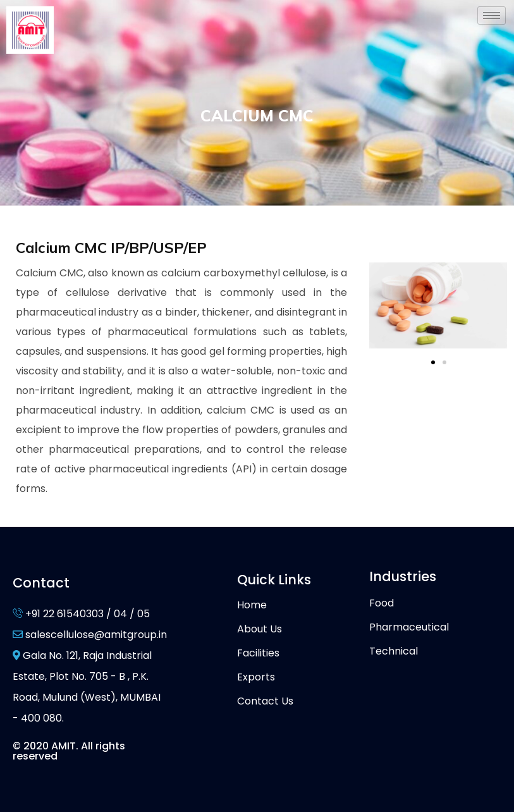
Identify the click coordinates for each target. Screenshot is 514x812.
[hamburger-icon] (492, 15)
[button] (433, 362)
